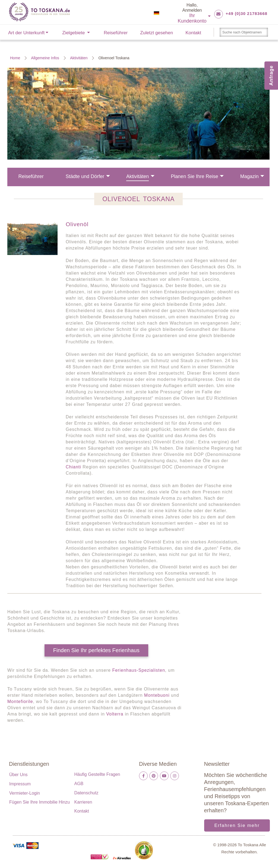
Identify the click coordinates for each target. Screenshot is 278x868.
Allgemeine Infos (45, 58)
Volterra (116, 714)
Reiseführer (116, 33)
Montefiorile (20, 701)
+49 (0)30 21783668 (247, 13)
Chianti (73, 467)
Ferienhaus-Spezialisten (139, 670)
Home (15, 58)
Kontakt (193, 33)
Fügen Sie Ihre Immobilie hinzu (40, 802)
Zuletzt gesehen (157, 33)
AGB (79, 784)
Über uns (18, 775)
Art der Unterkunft (26, 33)
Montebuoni (157, 695)
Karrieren (83, 802)
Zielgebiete (73, 33)
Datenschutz (86, 793)
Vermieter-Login (25, 793)
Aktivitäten (79, 58)
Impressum (20, 784)
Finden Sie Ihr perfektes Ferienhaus (96, 650)
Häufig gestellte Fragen (97, 774)
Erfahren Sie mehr (237, 825)
